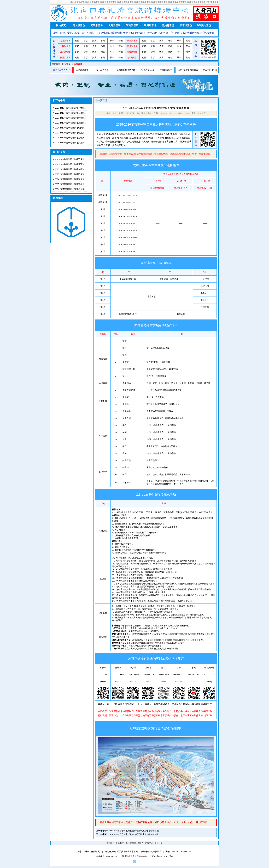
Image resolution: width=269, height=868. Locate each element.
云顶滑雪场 (97, 25)
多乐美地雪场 (204, 25)
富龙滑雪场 (132, 25)
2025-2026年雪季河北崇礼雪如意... (70, 133)
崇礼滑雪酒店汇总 (108, 2)
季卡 (112, 41)
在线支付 (149, 843)
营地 (121, 41)
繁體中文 (214, 2)
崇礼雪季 (130, 843)
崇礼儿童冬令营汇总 (177, 2)
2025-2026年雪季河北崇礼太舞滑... (70, 118)
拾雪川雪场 (186, 25)
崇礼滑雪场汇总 (78, 2)
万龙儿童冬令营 (102, 70)
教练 (103, 41)
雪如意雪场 (168, 25)
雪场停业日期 (209, 70)
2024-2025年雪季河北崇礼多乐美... (70, 143)
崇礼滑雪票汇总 (92, 2)
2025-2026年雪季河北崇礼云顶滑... (70, 113)
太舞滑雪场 (114, 25)
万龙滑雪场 (79, 25)
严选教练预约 (166, 70)
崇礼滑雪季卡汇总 (159, 2)
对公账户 (139, 843)
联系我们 (120, 843)
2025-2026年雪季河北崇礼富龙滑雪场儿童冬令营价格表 (134, 834)
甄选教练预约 (148, 70)
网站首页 (61, 25)
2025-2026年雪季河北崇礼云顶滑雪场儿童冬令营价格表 (134, 831)
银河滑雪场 (150, 25)
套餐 (77, 41)
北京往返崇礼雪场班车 (188, 70)
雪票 (86, 41)
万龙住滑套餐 (82, 70)
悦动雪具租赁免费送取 (125, 70)
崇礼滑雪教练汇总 (142, 2)
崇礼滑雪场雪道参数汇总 (198, 2)
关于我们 (110, 843)
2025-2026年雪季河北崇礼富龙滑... (70, 123)
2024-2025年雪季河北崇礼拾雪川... (70, 138)
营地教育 (78, 64)
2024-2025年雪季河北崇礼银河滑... (70, 128)
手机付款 (159, 843)
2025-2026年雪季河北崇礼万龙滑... (70, 108)
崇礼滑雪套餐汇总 (125, 2)
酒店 (94, 41)
